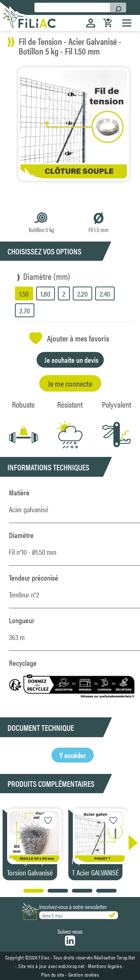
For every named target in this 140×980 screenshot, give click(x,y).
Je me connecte (70, 383)
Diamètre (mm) (47, 276)
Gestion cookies (84, 974)
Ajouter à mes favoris (69, 338)
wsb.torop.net (71, 966)
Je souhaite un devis (71, 360)
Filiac (44, 957)
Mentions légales (105, 966)
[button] (129, 843)
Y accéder (73, 755)
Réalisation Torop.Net (114, 957)
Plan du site (53, 974)
